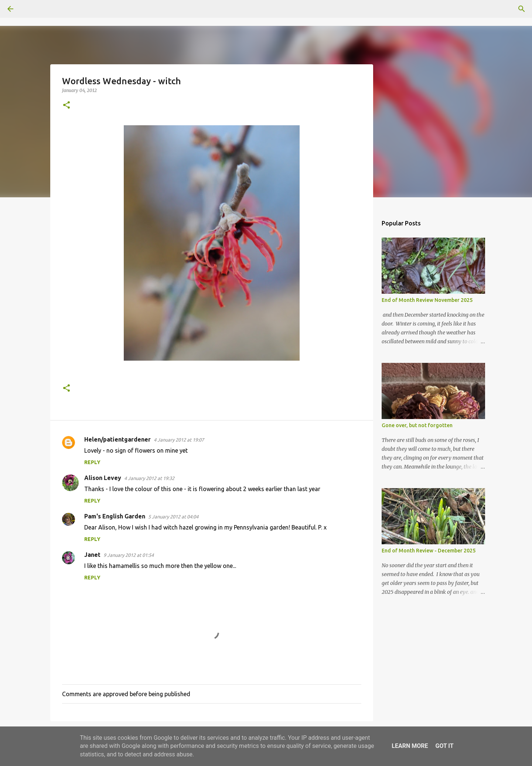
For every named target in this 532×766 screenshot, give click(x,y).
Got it (444, 746)
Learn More (410, 746)
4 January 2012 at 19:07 (179, 440)
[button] (66, 105)
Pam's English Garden (115, 516)
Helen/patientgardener (117, 439)
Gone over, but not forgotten (417, 425)
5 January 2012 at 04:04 (173, 517)
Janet (92, 555)
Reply (92, 462)
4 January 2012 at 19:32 (149, 478)
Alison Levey (103, 478)
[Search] (31, 9)
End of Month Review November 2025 (427, 300)
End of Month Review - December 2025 (429, 551)
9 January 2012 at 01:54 (129, 555)
